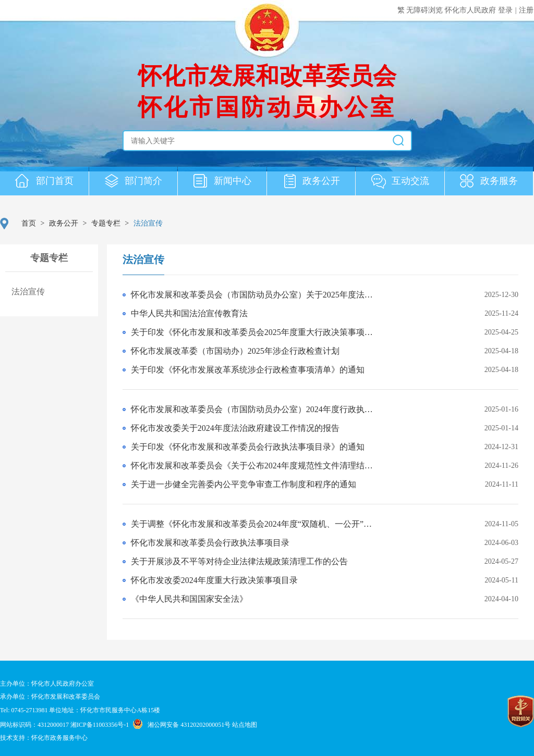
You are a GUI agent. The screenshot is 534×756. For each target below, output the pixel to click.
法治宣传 (143, 259)
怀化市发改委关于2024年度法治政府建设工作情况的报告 (235, 428)
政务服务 (489, 182)
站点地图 (245, 725)
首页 (29, 223)
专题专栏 (106, 223)
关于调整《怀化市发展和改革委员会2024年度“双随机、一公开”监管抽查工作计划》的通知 (255, 524)
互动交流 (400, 182)
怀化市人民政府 (471, 10)
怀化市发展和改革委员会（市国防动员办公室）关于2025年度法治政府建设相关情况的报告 (255, 295)
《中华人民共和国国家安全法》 (189, 599)
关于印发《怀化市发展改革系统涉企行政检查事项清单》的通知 (248, 370)
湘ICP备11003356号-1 (100, 725)
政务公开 (311, 182)
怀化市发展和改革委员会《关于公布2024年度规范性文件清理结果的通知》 (255, 466)
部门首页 (44, 182)
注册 (526, 10)
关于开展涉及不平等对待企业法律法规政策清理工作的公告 (239, 561)
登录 (505, 10)
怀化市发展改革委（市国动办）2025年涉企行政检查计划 (235, 351)
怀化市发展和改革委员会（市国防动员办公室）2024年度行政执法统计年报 (255, 409)
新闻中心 (222, 182)
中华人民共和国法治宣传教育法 (189, 313)
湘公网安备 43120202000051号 (189, 725)
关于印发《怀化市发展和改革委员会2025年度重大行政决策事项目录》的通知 (255, 332)
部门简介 (133, 182)
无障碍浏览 (426, 10)
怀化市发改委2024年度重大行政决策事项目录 (214, 580)
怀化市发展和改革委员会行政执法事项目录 (210, 543)
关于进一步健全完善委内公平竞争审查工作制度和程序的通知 (244, 484)
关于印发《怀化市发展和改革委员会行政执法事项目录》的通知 (248, 447)
